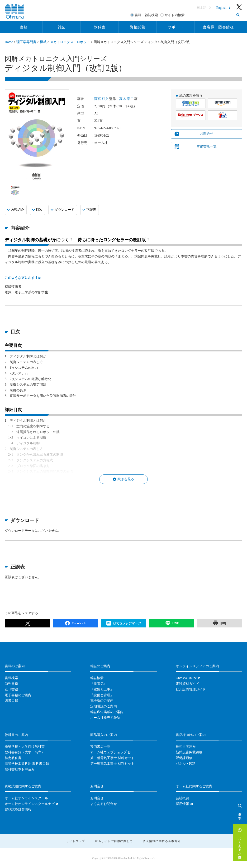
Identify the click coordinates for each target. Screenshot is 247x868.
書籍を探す (240, 814)
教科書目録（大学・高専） (25, 752)
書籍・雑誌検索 (146, 15)
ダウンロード (64, 210)
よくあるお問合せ (240, 846)
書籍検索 (11, 678)
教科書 (100, 27)
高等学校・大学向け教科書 (25, 747)
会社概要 (182, 798)
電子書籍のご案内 (18, 695)
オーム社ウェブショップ (109, 752)
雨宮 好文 (101, 99)
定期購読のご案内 (104, 706)
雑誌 (62, 27)
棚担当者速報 (186, 747)
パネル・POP (185, 764)
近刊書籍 (11, 689)
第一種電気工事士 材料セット (112, 764)
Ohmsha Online (186, 678)
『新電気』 (99, 684)
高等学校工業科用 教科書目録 (27, 764)
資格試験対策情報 (18, 810)
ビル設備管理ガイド (191, 689)
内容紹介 (17, 210)
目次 (39, 210)
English (221, 8)
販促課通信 (184, 758)
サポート (176, 27)
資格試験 (138, 27)
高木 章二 (126, 99)
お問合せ (207, 134)
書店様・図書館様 (218, 27)
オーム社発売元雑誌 (105, 718)
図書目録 (11, 701)
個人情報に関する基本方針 (162, 841)
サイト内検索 (175, 15)
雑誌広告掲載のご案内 (107, 712)
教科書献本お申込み (20, 769)
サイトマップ (76, 841)
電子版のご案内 (102, 701)
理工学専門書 (26, 42)
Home (9, 42)
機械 (43, 42)
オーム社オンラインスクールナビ (30, 804)
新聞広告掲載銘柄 (189, 752)
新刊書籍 (11, 684)
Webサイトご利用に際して (114, 841)
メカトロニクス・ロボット (70, 42)
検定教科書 (13, 758)
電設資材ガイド (187, 684)
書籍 (24, 27)
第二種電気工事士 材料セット (112, 758)
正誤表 (91, 210)
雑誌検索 (97, 678)
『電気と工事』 (102, 689)
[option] (15, 190)
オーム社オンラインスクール (26, 798)
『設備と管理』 (102, 695)
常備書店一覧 (207, 146)
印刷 (219, 623)
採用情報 (182, 804)
